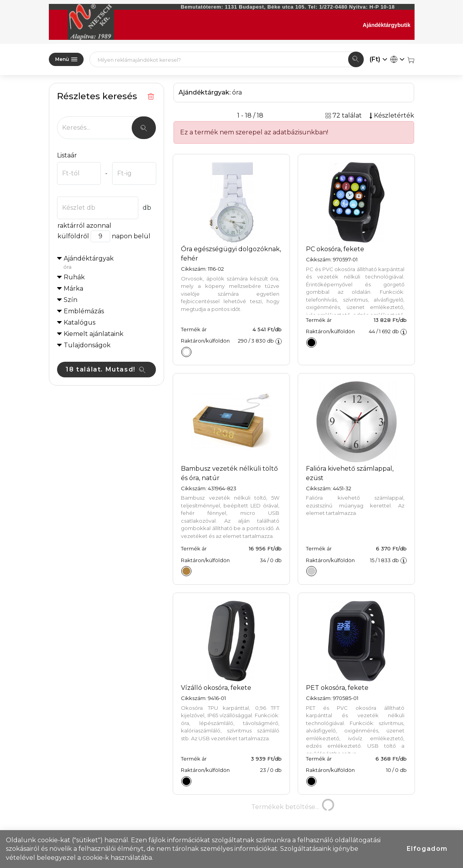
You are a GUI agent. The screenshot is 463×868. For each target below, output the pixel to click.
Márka (73, 288)
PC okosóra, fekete (335, 249)
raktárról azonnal (84, 226)
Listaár (67, 155)
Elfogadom (427, 849)
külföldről (73, 236)
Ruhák (74, 277)
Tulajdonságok (87, 345)
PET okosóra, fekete (337, 688)
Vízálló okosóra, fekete (216, 688)
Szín (71, 300)
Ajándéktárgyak (110, 263)
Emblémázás (84, 311)
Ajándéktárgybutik (386, 25)
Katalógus (80, 322)
